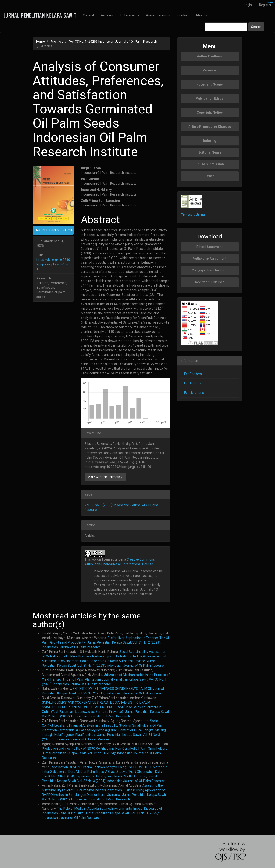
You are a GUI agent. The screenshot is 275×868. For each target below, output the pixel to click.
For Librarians (194, 393)
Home (41, 42)
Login (248, 5)
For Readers (193, 374)
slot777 (272, 2)
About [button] (202, 15)
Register (265, 5)
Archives (107, 15)
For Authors (193, 383)
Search (256, 27)
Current (88, 15)
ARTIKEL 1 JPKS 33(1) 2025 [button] (55, 230)
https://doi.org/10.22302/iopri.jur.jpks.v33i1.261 (53, 264)
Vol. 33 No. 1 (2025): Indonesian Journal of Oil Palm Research (113, 42)
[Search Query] (226, 27)
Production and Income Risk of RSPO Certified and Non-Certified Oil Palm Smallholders (105, 749)
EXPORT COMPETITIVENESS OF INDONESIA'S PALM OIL (113, 689)
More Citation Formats (105, 477)
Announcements (158, 15)
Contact (183, 15)
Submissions (130, 15)
